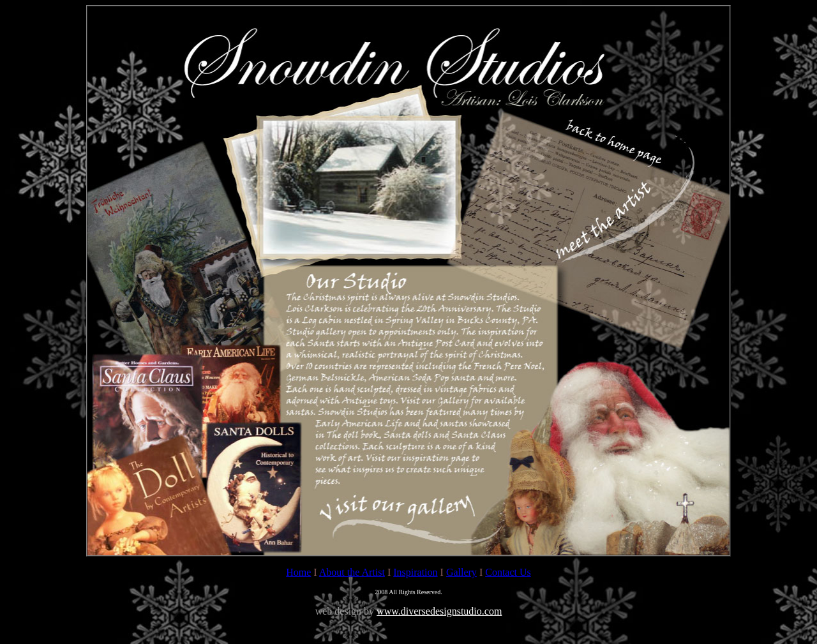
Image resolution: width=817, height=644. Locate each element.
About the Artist (352, 572)
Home (298, 572)
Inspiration (415, 572)
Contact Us (508, 572)
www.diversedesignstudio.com (439, 611)
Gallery (461, 572)
